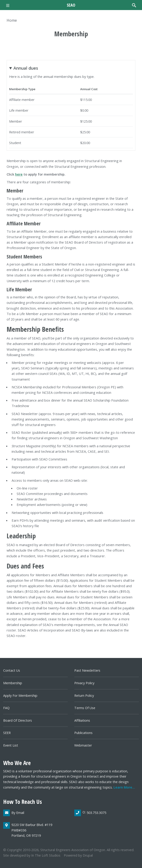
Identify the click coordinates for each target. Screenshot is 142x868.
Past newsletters (87, 670)
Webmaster (83, 745)
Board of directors (18, 720)
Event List (11, 745)
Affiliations (82, 720)
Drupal (88, 855)
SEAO (71, 5)
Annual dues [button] (26, 68)
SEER (7, 733)
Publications (83, 733)
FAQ (6, 708)
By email (18, 813)
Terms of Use (85, 708)
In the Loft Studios (46, 855)
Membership (13, 683)
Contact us (12, 670)
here (19, 174)
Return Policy (84, 696)
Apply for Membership (20, 696)
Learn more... (124, 787)
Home (12, 20)
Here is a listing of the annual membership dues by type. (71, 107)
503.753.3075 (96, 813)
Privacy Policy (84, 683)
